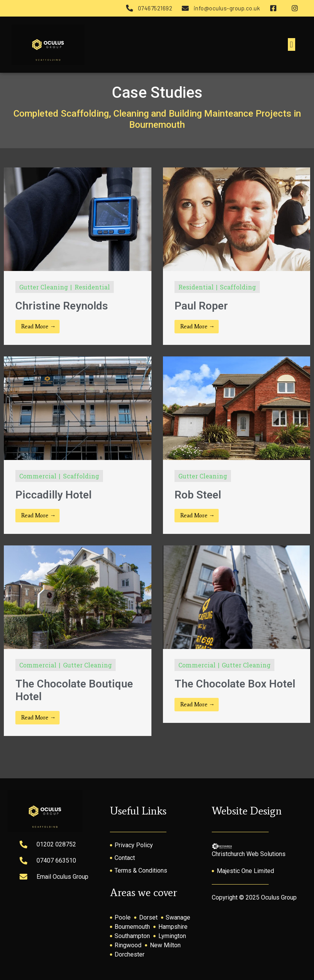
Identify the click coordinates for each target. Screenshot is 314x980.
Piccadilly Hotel (53, 495)
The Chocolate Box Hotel (235, 684)
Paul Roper (201, 306)
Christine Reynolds (62, 306)
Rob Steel (198, 495)
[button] (292, 44)
